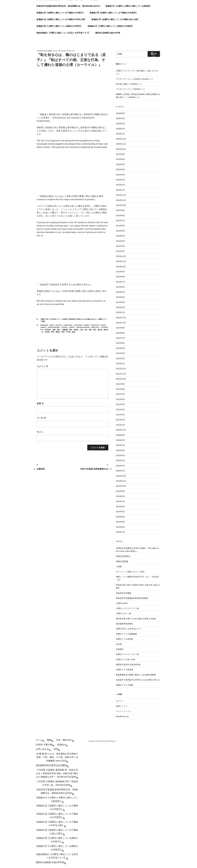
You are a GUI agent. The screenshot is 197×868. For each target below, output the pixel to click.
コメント (42, 366)
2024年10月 (121, 205)
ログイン (120, 701)
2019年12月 (121, 476)
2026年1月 (120, 134)
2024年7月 (120, 221)
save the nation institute (64, 51)
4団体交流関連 (122, 561)
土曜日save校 (122, 603)
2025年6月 (120, 164)
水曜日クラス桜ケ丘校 (125, 659)
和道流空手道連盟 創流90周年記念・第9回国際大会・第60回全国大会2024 (68, 6)
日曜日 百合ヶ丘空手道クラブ (50, 319)
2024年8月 (120, 215)
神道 (63, 332)
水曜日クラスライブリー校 (127, 654)
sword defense (83, 327)
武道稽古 (120, 649)
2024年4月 (120, 236)
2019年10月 (121, 486)
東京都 (47, 332)
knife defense (54, 327)
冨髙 (54, 330)
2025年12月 (121, 139)
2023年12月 (121, 256)
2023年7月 (120, 282)
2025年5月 (120, 169)
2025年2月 (120, 185)
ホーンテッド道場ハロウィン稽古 (130, 572)
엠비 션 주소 (153, 71)
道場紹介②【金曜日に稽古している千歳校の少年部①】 (60, 13)
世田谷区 (48, 330)
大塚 (81, 330)
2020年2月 (120, 466)
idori (52, 325)
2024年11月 (121, 200)
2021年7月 (120, 394)
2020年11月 (121, 430)
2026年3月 (120, 124)
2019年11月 (121, 481)
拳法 (95, 330)
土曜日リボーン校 (124, 613)
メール (41, 418)
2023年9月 (120, 272)
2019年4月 (120, 517)
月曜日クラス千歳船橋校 (126, 634)
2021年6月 (120, 399)
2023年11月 (121, 261)
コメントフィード (124, 711)
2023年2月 (120, 307)
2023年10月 (121, 267)
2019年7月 (120, 501)
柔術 (53, 332)
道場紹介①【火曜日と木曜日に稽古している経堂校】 (128, 6)
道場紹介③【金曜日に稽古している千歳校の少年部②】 (113, 13)
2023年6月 (120, 287)
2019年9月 (120, 491)
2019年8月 (120, 496)
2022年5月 (120, 348)
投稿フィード (122, 706)
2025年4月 (120, 175)
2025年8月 (120, 159)
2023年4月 (120, 297)
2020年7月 (120, 445)
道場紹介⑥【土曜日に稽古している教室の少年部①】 (59, 26)
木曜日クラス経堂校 (124, 639)
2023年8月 (120, 277)
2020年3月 (120, 460)
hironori (44, 325)
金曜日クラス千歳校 (124, 685)
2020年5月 (120, 455)
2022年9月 (120, 328)
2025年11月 (121, 144)
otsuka (64, 327)
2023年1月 (120, 312)
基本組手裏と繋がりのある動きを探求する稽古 (136, 619)
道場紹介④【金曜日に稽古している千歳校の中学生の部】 (61, 19)
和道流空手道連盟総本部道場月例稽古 (132, 598)
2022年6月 (120, 343)
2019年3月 (120, 522)
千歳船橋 (65, 330)
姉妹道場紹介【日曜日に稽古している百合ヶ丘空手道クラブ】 (63, 33)
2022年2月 (120, 358)
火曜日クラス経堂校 (124, 670)
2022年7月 (120, 338)
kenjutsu (95, 325)
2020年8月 (120, 440)
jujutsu (59, 325)
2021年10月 (121, 379)
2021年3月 (120, 415)
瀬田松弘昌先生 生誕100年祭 (128, 665)
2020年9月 (120, 435)
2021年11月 (121, 374)
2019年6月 (120, 507)
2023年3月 (120, 302)
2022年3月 (120, 353)
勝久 (59, 330)
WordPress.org (122, 716)
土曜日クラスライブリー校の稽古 (130, 71)
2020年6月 (120, 450)
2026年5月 (120, 113)
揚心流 (100, 330)
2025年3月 (120, 180)
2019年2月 (120, 527)
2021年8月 (120, 389)
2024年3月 (120, 241)
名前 (40, 403)
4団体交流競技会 (123, 556)
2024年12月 (121, 195)
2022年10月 (121, 323)
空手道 (68, 332)
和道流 (76, 330)
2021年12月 (121, 369)
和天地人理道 (122, 84)
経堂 (74, 332)
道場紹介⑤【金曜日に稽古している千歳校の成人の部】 (115, 19)
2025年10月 (121, 149)
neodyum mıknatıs (141, 79)
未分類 (119, 644)
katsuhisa (78, 325)
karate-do (68, 325)
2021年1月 (120, 425)
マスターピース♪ (123, 79)
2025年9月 (120, 154)
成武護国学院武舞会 (124, 624)
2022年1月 (120, 364)
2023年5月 (120, 292)
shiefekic (134, 84)
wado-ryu (95, 327)
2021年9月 (120, 384)
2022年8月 (120, 333)
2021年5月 (120, 404)
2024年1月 (120, 251)
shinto (72, 327)
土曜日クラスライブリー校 (127, 608)
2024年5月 (120, 231)
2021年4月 (120, 410)
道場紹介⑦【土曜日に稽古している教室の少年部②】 (111, 26)
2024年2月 (120, 246)
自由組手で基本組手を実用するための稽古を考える (79, 319)
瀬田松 (58, 332)
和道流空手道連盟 (124, 593)
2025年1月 (120, 190)
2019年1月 (120, 532)
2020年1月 (120, 471)
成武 (90, 330)
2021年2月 (120, 420)
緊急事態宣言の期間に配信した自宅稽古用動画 (136, 675)
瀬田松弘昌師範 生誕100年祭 (108, 33)
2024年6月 (120, 226)
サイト (40, 432)
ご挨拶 (119, 566)
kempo (87, 325)
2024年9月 (120, 210)
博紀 (71, 330)
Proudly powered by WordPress (102, 741)
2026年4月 (120, 118)
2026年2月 (120, 129)
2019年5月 (120, 512)
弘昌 (86, 330)
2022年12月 (121, 318)
